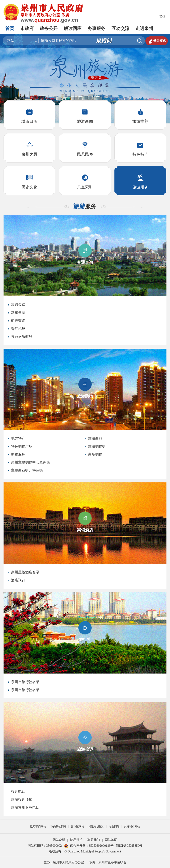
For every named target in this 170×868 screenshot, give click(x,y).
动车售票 (18, 313)
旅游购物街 (97, 446)
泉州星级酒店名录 (25, 572)
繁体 (162, 17)
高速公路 (18, 305)
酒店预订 (18, 580)
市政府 (27, 28)
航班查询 (18, 321)
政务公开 (49, 28)
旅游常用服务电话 (25, 808)
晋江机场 (18, 329)
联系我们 (94, 840)
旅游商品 (95, 438)
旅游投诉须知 (22, 800)
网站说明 (59, 840)
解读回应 (73, 28)
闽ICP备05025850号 (129, 846)
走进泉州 (144, 28)
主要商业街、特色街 (27, 470)
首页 (10, 28)
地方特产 (18, 438)
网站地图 (111, 840)
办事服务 (97, 28)
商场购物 (95, 454)
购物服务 (18, 454)
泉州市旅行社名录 (25, 682)
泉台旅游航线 (22, 337)
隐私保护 (76, 840)
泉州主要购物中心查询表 (31, 462)
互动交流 (120, 28)
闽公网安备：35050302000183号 (89, 846)
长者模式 (156, 41)
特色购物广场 (22, 446)
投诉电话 (18, 792)
